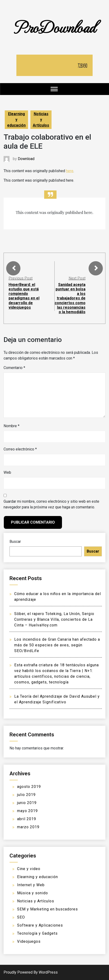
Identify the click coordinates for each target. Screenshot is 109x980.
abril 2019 (27, 819)
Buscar (15, 542)
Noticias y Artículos (41, 120)
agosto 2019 (29, 787)
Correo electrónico (20, 449)
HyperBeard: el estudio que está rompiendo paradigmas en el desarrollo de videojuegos (24, 296)
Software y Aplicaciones (40, 925)
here (70, 171)
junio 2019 (27, 803)
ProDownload (55, 27)
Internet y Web (31, 885)
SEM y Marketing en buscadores (47, 909)
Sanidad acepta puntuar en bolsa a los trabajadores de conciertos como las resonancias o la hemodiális (70, 298)
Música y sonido (33, 893)
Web (7, 472)
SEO (21, 917)
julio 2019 (26, 795)
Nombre (12, 426)
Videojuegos (29, 941)
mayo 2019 (27, 811)
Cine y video (29, 869)
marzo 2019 (28, 827)
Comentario (14, 368)
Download (26, 159)
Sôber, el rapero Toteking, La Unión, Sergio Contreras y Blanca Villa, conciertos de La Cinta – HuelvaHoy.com (54, 619)
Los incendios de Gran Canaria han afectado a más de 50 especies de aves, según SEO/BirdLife (57, 645)
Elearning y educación (16, 120)
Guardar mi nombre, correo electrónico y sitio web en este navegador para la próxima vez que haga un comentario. (51, 504)
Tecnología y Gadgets (37, 933)
